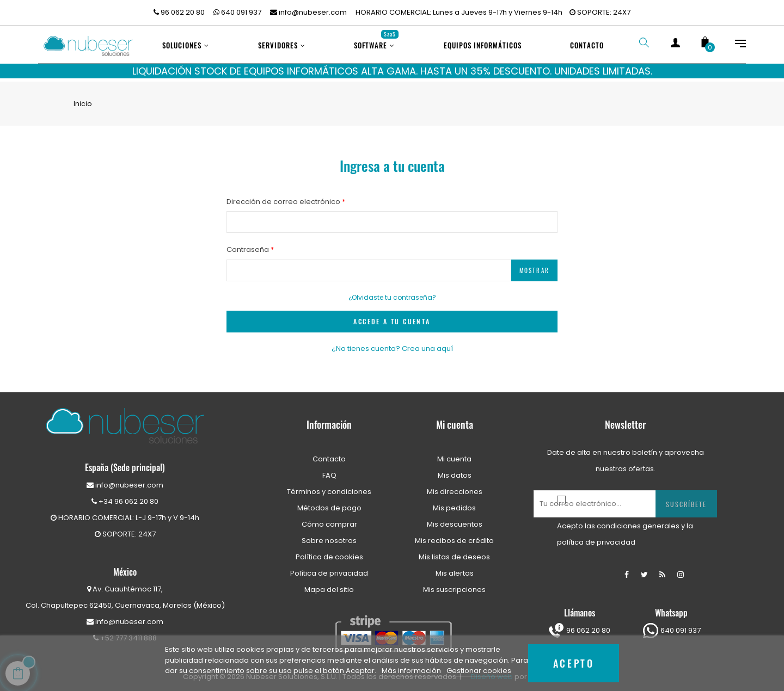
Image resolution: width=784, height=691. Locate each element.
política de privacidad (596, 537)
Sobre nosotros (329, 536)
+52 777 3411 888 (125, 633)
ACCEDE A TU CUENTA (392, 316)
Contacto (329, 454)
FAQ (329, 470)
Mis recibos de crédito (454, 536)
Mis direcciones (455, 487)
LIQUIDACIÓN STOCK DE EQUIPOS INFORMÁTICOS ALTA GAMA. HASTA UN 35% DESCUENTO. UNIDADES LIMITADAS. (392, 71)
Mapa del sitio (329, 585)
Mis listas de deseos (454, 552)
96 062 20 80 (179, 12)
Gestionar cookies (479, 671)
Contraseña (249, 245)
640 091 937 (237, 12)
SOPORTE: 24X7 (600, 12)
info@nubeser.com (308, 12)
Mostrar (534, 266)
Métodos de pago (329, 503)
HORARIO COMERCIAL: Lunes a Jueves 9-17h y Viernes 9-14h (459, 12)
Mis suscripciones (454, 585)
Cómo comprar (329, 519)
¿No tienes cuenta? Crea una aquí (392, 344)
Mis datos (455, 470)
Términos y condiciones (329, 487)
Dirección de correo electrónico (284, 197)
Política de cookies (329, 552)
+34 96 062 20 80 (125, 496)
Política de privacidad (329, 568)
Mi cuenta (454, 454)
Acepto (574, 663)
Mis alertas (455, 568)
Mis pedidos (454, 503)
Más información (412, 671)
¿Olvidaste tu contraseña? (392, 292)
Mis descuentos (455, 519)
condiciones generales (638, 521)
